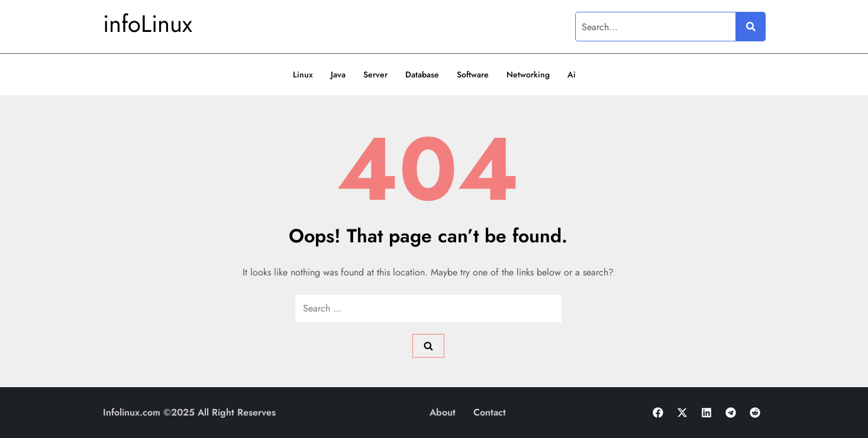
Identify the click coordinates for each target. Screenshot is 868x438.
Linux (303, 74)
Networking (528, 74)
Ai (572, 74)
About (443, 412)
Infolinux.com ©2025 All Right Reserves (189, 412)
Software (473, 74)
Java (338, 74)
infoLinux (148, 24)
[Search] (751, 27)
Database (422, 74)
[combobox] (656, 27)
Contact (490, 412)
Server (375, 74)
